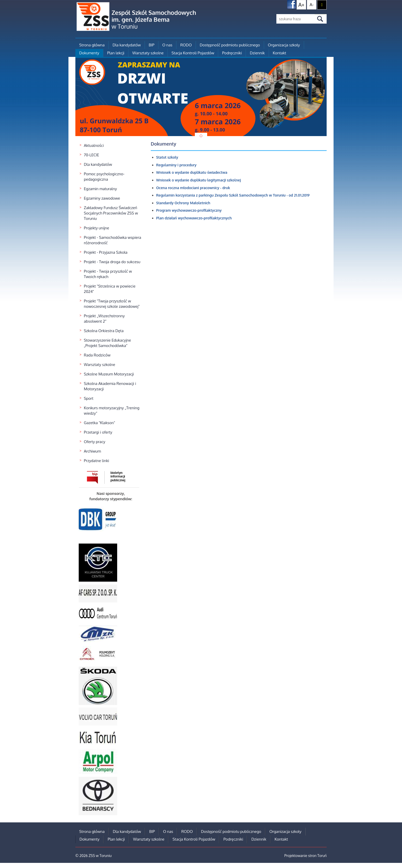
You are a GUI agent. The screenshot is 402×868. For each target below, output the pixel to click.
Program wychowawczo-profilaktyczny (189, 210)
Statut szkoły (167, 157)
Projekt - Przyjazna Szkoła (106, 252)
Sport (89, 398)
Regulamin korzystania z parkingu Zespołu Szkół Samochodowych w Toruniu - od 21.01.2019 (233, 195)
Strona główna (92, 45)
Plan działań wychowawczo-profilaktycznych (194, 218)
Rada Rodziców (97, 355)
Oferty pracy (95, 442)
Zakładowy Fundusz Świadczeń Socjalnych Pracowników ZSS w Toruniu (111, 213)
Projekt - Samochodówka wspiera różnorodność (113, 240)
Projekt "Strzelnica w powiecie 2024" (110, 289)
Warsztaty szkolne (148, 53)
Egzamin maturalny (100, 189)
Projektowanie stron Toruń (305, 856)
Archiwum (92, 451)
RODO (186, 45)
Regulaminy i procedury (176, 165)
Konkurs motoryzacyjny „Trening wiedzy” (112, 411)
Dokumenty (89, 53)
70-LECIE (91, 155)
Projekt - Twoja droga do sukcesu (112, 262)
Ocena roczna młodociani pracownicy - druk (193, 188)
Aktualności (94, 145)
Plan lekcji (116, 53)
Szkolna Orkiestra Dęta (104, 331)
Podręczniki (232, 53)
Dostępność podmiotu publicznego (230, 45)
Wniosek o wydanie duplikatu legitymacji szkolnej (199, 180)
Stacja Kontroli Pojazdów (193, 53)
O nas (167, 45)
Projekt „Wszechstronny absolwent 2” (104, 319)
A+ (301, 5)
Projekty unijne (97, 228)
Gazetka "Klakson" (99, 423)
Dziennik (257, 53)
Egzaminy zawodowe (102, 198)
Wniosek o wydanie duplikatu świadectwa (192, 172)
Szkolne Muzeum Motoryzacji (109, 374)
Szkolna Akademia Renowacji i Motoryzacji (110, 386)
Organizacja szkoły (284, 45)
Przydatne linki (97, 461)
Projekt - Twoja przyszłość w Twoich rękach (108, 274)
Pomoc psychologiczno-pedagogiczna (104, 177)
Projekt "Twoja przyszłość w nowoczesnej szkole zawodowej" (112, 304)
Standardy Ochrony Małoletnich (183, 203)
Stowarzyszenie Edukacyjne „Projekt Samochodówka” (107, 343)
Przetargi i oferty (98, 432)
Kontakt (279, 53)
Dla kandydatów (127, 45)
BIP (152, 45)
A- (312, 5)
